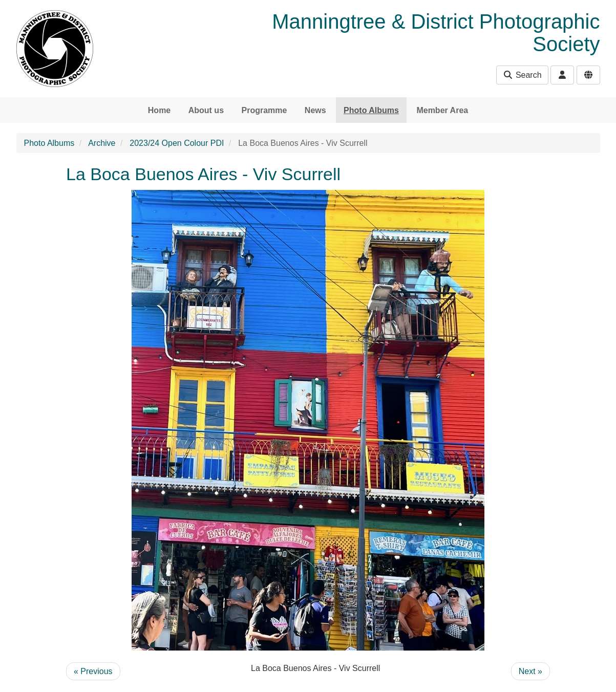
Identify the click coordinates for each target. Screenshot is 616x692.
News (315, 110)
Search (522, 75)
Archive (102, 143)
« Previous (93, 671)
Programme (264, 110)
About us (206, 110)
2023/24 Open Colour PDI (177, 143)
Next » (530, 671)
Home (159, 110)
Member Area (442, 110)
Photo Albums (371, 110)
